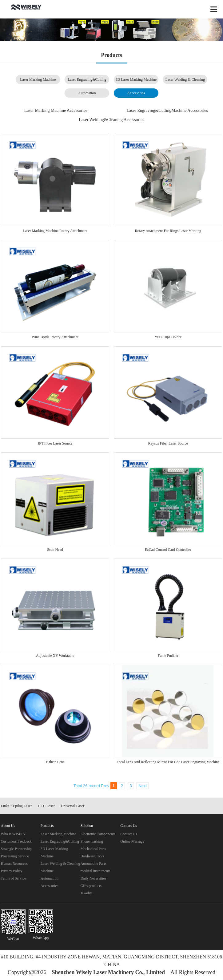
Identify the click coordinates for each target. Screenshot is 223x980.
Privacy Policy (12, 871)
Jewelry (86, 893)
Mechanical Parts (93, 849)
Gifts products (91, 886)
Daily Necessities (94, 878)
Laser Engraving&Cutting (87, 79)
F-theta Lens (55, 762)
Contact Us (129, 834)
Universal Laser (73, 806)
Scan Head (55, 550)
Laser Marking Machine (38, 79)
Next (143, 786)
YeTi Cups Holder (168, 337)
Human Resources (14, 864)
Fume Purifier (168, 656)
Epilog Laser (22, 806)
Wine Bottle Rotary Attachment (55, 337)
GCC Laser (46, 806)
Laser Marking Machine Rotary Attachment (55, 231)
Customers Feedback (16, 841)
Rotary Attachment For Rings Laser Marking (168, 231)
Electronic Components (98, 834)
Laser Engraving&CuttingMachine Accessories (167, 110)
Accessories (136, 93)
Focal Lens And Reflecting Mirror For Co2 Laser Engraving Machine (168, 762)
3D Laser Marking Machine (136, 79)
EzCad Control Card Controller (168, 550)
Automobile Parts (94, 864)
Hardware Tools (92, 856)
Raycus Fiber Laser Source (168, 443)
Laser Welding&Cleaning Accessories (111, 120)
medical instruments (96, 871)
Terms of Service (14, 878)
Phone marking (92, 841)
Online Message (132, 841)
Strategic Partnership (16, 849)
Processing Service (15, 856)
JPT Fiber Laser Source (55, 443)
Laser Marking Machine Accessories (56, 110)
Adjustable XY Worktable (55, 656)
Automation (87, 93)
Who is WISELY (13, 834)
